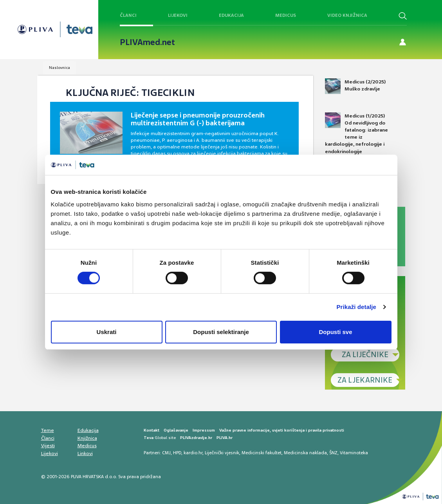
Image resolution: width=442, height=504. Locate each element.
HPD (177, 453)
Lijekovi (178, 15)
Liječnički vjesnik (222, 453)
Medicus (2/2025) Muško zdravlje (355, 86)
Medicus (286, 15)
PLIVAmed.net (147, 42)
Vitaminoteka (354, 453)
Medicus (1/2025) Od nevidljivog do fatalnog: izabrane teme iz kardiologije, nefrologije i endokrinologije (356, 134)
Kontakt (152, 430)
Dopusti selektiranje (221, 332)
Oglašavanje (176, 430)
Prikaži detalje (357, 307)
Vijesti (48, 446)
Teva (149, 438)
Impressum (204, 430)
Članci (128, 15)
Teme (48, 430)
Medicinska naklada (305, 453)
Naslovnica (60, 68)
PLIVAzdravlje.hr (196, 438)
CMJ (166, 453)
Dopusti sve (335, 332)
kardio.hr (193, 453)
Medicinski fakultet (262, 453)
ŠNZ (333, 453)
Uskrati (107, 332)
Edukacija (231, 15)
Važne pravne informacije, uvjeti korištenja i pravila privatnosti (282, 430)
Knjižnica (87, 438)
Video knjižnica (347, 15)
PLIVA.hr (225, 438)
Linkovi (85, 453)
